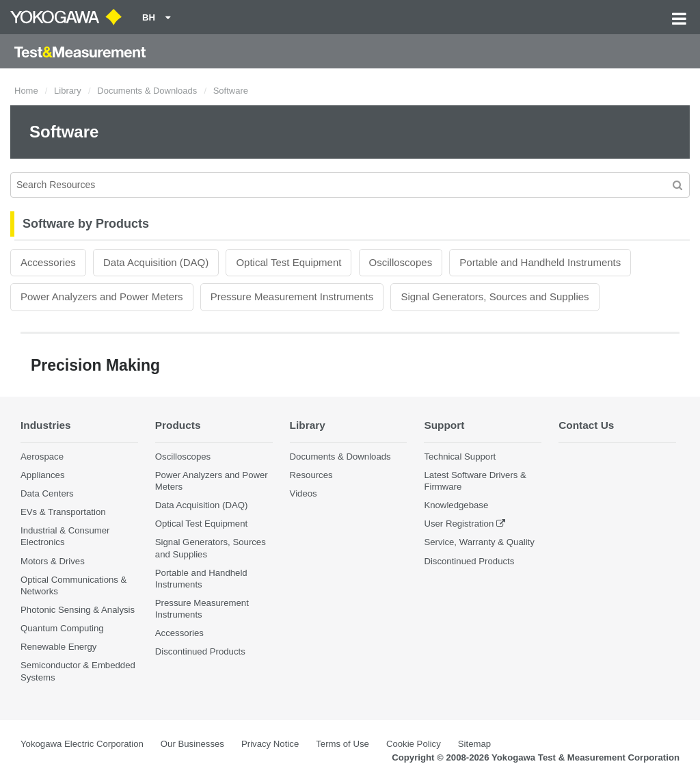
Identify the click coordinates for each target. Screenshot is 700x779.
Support (444, 425)
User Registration (459, 524)
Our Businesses (192, 744)
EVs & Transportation (63, 512)
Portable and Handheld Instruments (540, 262)
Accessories (48, 262)
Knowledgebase (456, 505)
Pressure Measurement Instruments (292, 296)
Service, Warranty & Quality (479, 542)
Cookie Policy (414, 744)
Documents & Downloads (147, 91)
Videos (304, 493)
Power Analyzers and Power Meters (102, 296)
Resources (311, 475)
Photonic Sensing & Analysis (78, 610)
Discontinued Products (200, 651)
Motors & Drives (53, 561)
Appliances (43, 475)
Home (26, 91)
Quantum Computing (62, 628)
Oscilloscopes (401, 262)
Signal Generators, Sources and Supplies (495, 296)
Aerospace (42, 457)
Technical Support (460, 457)
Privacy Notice (270, 744)
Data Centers (47, 493)
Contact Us (586, 425)
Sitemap (474, 744)
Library (68, 91)
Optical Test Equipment (288, 262)
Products (178, 425)
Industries (46, 425)
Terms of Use (342, 744)
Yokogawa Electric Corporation (82, 744)
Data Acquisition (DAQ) (156, 262)
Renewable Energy (58, 647)
